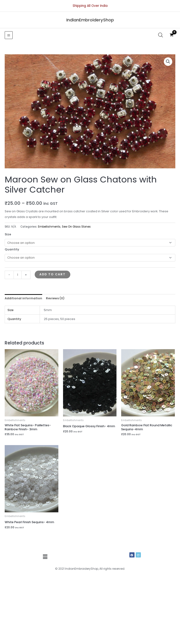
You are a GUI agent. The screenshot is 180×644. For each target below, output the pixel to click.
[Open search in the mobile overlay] (161, 35)
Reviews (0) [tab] (55, 298)
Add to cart (52, 274)
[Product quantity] (18, 275)
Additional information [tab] (23, 298)
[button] (168, 62)
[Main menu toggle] (9, 35)
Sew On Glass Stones (76, 227)
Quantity (12, 249)
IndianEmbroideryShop (90, 20)
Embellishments (49, 227)
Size (8, 234)
